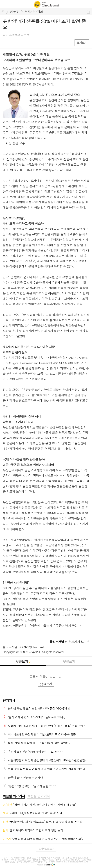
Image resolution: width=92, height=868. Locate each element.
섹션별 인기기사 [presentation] (38, 796)
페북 (6, 42)
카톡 (20, 42)
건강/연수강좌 (34, 12)
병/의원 (15, 12)
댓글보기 (23, 661)
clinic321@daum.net (31, 647)
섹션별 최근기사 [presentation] (14, 796)
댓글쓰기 (69, 661)
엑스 (13, 42)
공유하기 (88, 12)
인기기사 (9, 701)
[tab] (14, 796)
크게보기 (82, 43)
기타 (27, 42)
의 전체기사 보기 (68, 642)
